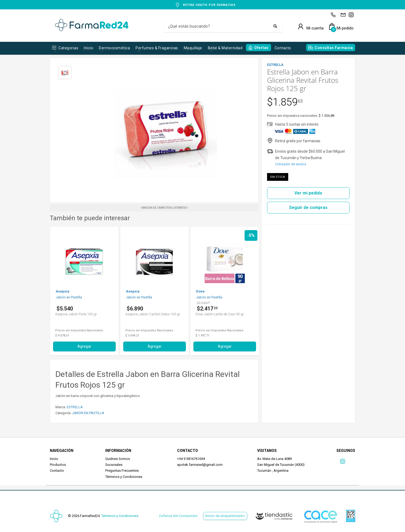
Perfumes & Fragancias (157, 48)
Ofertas (261, 48)
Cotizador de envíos (291, 164)
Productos (58, 465)
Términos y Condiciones (124, 477)
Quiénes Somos (118, 459)
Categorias (68, 48)
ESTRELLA (75, 407)
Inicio (89, 48)
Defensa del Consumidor (178, 516)
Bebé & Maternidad (225, 48)
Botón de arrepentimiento (225, 516)
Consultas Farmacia (334, 48)
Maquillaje (193, 48)
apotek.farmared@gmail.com (200, 465)
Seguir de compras (308, 207)
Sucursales (114, 465)
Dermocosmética (114, 48)
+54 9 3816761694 (191, 459)
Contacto (283, 48)
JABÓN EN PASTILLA (88, 413)
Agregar (84, 346)
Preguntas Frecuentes (122, 471)
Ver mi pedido (308, 193)
